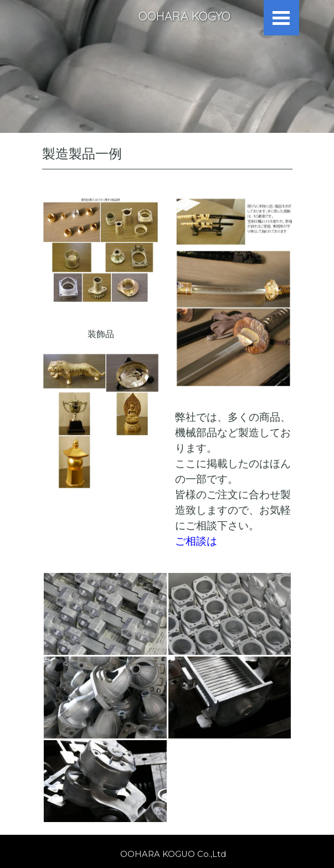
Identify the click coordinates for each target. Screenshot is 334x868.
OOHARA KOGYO (184, 16)
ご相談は (196, 541)
